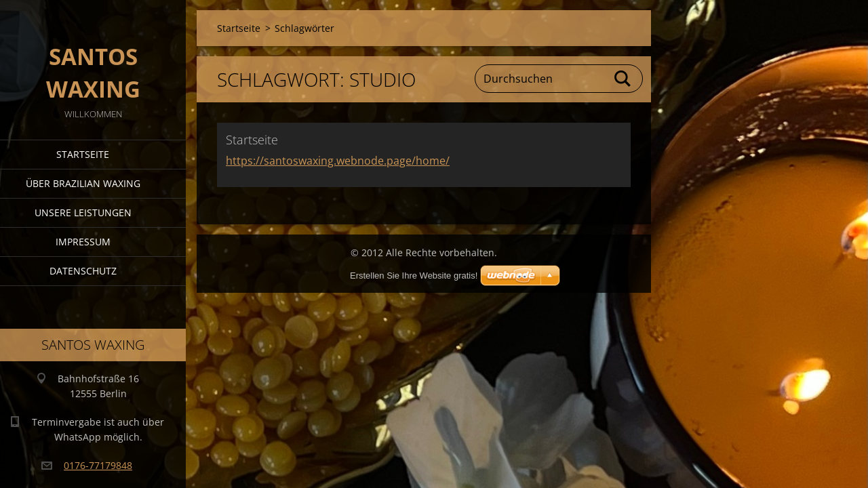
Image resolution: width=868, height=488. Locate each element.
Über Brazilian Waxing (83, 183)
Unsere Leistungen (83, 212)
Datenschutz (83, 271)
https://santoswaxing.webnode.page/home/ (338, 161)
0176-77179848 (98, 465)
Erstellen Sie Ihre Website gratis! (414, 276)
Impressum (83, 242)
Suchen (623, 79)
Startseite (83, 154)
